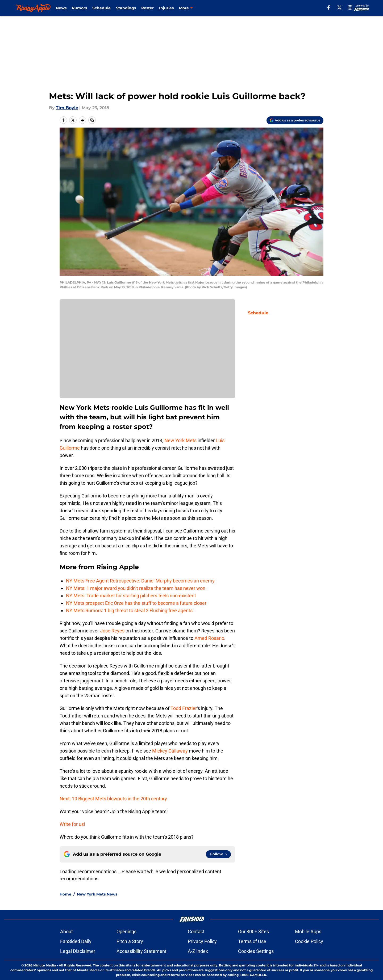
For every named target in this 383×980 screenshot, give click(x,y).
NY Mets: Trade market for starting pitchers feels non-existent (131, 596)
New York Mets (180, 440)
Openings (126, 932)
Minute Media (45, 965)
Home (65, 894)
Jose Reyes (112, 631)
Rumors (79, 8)
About (66, 932)
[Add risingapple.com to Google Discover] (295, 120)
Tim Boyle (67, 108)
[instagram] (350, 7)
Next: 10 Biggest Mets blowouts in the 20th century (113, 799)
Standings (126, 8)
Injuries (166, 8)
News (61, 8)
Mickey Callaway (170, 751)
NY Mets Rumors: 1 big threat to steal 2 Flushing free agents (129, 611)
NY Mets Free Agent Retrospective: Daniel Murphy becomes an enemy (140, 581)
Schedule (101, 8)
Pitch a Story (130, 941)
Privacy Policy (202, 941)
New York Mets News (97, 894)
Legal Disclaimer (78, 951)
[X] (339, 7)
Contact (196, 932)
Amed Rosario (209, 638)
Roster (147, 8)
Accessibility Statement (141, 951)
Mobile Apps (308, 932)
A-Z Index (198, 951)
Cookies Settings (256, 951)
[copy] (92, 120)
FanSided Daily (76, 941)
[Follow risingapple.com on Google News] (218, 854)
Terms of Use (252, 941)
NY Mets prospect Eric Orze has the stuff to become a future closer (136, 603)
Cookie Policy (309, 941)
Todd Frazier (184, 708)
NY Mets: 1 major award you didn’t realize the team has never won (136, 588)
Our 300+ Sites (253, 932)
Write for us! (72, 824)
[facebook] (329, 7)
